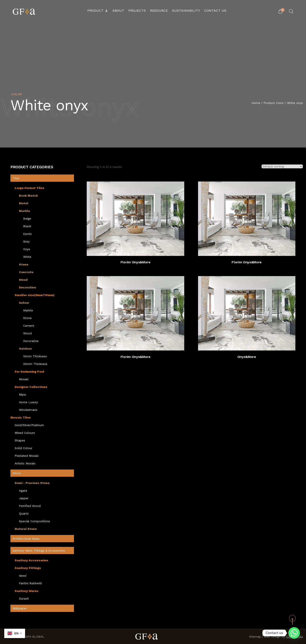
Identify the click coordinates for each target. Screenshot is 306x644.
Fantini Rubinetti (30, 583)
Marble (24, 211)
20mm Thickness (35, 364)
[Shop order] (282, 166)
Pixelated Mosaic (27, 456)
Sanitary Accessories (31, 560)
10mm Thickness (35, 356)
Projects (137, 11)
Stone (24, 264)
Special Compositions (34, 521)
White (27, 257)
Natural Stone (26, 529)
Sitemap (255, 637)
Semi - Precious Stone (32, 483)
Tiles (16, 178)
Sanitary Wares (27, 591)
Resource (159, 11)
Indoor (24, 303)
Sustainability (186, 11)
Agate (23, 491)
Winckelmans (28, 410)
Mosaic (24, 379)
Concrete (26, 272)
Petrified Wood (30, 506)
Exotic (28, 234)
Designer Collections (31, 387)
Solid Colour (23, 448)
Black (27, 226)
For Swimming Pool (29, 372)
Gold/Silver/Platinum (29, 425)
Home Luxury (28, 402)
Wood (23, 280)
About (118, 11)
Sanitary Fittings (28, 568)
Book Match (28, 196)
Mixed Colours (25, 433)
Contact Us (215, 11)
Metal (24, 203)
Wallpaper (20, 608)
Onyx (27, 249)
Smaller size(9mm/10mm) (35, 295)
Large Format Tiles (30, 188)
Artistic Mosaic (25, 463)
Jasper (24, 498)
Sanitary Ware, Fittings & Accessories (39, 550)
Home (256, 103)
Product (98, 11)
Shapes (20, 440)
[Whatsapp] (294, 633)
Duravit (24, 599)
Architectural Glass (26, 539)
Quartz (24, 513)
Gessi (23, 576)
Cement (29, 326)
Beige (27, 218)
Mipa (22, 394)
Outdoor (25, 349)
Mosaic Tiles (21, 417)
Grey (26, 241)
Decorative (27, 287)
